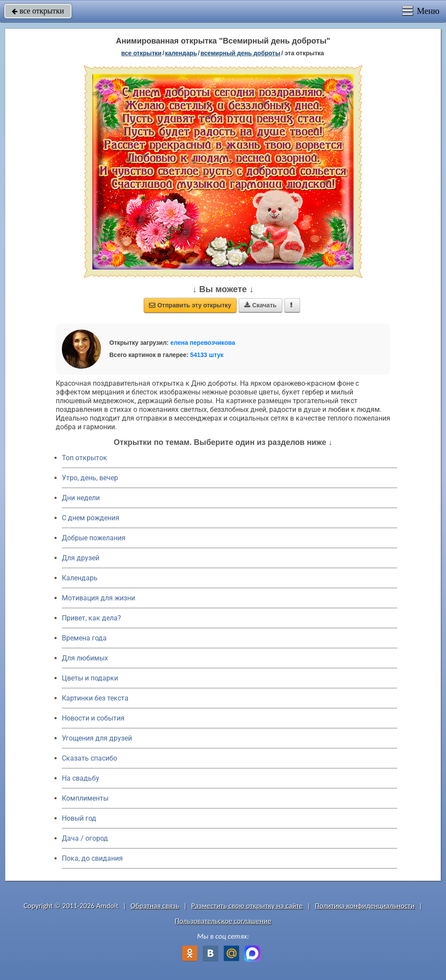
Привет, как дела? (91, 618)
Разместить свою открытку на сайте (247, 906)
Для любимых (85, 658)
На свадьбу (81, 778)
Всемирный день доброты (240, 53)
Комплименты (85, 798)
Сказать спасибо (90, 758)
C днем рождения (91, 518)
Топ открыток (84, 458)
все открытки (38, 11)
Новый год (79, 818)
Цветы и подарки (90, 678)
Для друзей (81, 558)
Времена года (84, 638)
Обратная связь (155, 906)
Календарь (181, 53)
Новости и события (93, 718)
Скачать (260, 305)
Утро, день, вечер (90, 478)
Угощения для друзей (97, 738)
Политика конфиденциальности (365, 906)
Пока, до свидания (92, 858)
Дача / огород (85, 838)
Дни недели (81, 498)
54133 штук (207, 355)
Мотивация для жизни (98, 598)
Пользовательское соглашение (223, 921)
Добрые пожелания (94, 538)
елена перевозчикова (203, 343)
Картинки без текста (95, 698)
